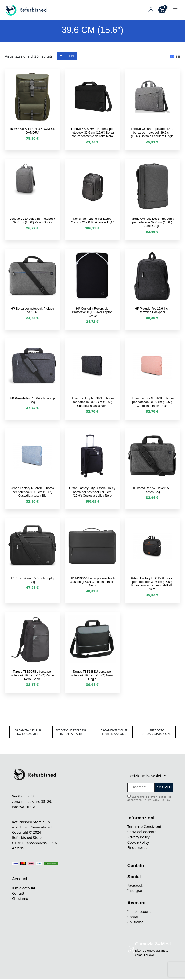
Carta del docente (142, 833)
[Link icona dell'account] (151, 11)
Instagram (136, 892)
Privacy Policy (159, 802)
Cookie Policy (138, 844)
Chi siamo (20, 900)
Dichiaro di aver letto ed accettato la (149, 800)
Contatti (19, 895)
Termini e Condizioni (144, 828)
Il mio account (24, 889)
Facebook (135, 887)
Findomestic (137, 849)
